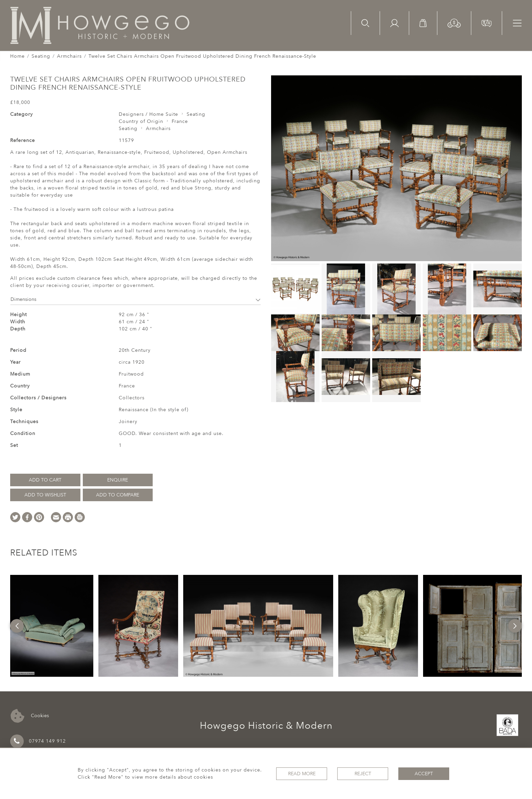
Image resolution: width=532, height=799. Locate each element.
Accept (424, 774)
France (180, 121)
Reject (363, 774)
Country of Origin (141, 121)
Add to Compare (118, 495)
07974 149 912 (38, 741)
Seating (41, 56)
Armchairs (69, 56)
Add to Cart (45, 480)
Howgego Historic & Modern (266, 726)
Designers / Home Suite (148, 114)
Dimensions (136, 299)
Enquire (118, 480)
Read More (302, 774)
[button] (454, 23)
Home (17, 56)
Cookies (30, 716)
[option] (52, 626)
